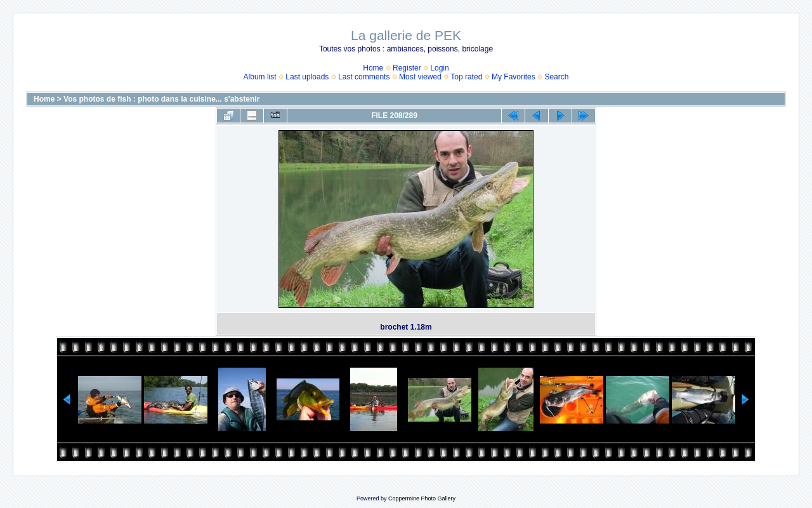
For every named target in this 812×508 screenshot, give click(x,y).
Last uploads (307, 77)
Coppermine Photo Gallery (422, 498)
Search (556, 77)
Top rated (466, 77)
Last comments (364, 77)
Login (439, 68)
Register (407, 68)
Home (373, 68)
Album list (260, 77)
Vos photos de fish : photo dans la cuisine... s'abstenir (161, 99)
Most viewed (420, 77)
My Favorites (514, 77)
